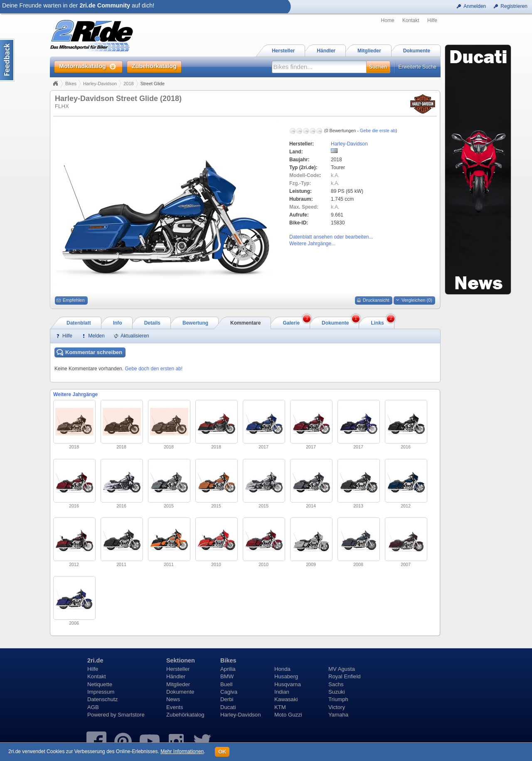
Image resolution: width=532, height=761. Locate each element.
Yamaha (338, 715)
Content (7, 60)
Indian (282, 692)
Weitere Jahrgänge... (312, 244)
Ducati (228, 707)
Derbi (227, 699)
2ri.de (95, 660)
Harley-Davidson (100, 84)
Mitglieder (178, 684)
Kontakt (411, 20)
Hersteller (178, 669)
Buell (226, 684)
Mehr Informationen (182, 751)
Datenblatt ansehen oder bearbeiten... (331, 237)
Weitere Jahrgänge (75, 394)
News (173, 699)
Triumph (338, 699)
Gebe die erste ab (378, 131)
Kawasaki (286, 699)
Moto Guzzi (288, 715)
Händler (176, 676)
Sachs (336, 684)
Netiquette (100, 684)
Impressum (101, 692)
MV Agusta (342, 669)
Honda (282, 669)
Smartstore (131, 715)
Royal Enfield (345, 676)
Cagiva (229, 692)
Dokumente (180, 692)
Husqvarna (288, 684)
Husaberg (286, 676)
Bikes (71, 84)
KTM (280, 707)
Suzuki (337, 692)
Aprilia (228, 669)
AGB (93, 707)
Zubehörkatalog (185, 715)
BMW (227, 676)
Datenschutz (102, 699)
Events (175, 707)
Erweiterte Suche (417, 67)
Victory (337, 707)
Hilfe (432, 20)
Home (388, 20)
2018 (128, 84)
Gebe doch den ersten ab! (154, 369)
